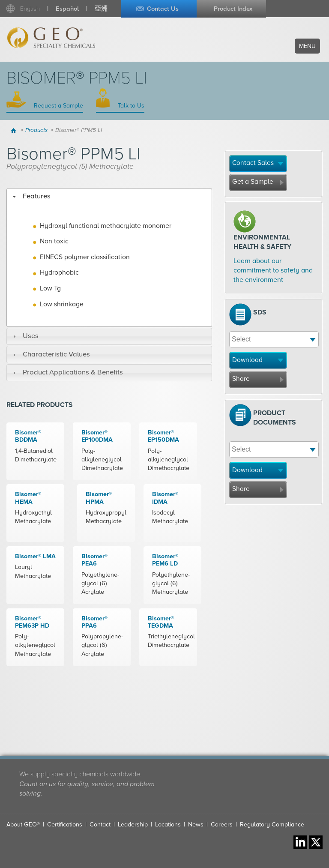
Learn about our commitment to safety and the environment (273, 271)
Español (67, 9)
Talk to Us (130, 106)
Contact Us (163, 9)
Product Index (233, 9)
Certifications (65, 825)
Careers (222, 825)
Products (36, 130)
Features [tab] (31, 196)
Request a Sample (58, 106)
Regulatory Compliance (272, 825)
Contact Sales (253, 163)
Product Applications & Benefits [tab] (67, 372)
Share (241, 379)
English (30, 9)
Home (14, 130)
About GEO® (23, 825)
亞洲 (101, 9)
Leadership (133, 825)
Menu (307, 46)
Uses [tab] (25, 336)
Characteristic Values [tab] (50, 354)
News (196, 825)
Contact (100, 825)
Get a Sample (253, 182)
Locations (168, 825)
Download (247, 360)
